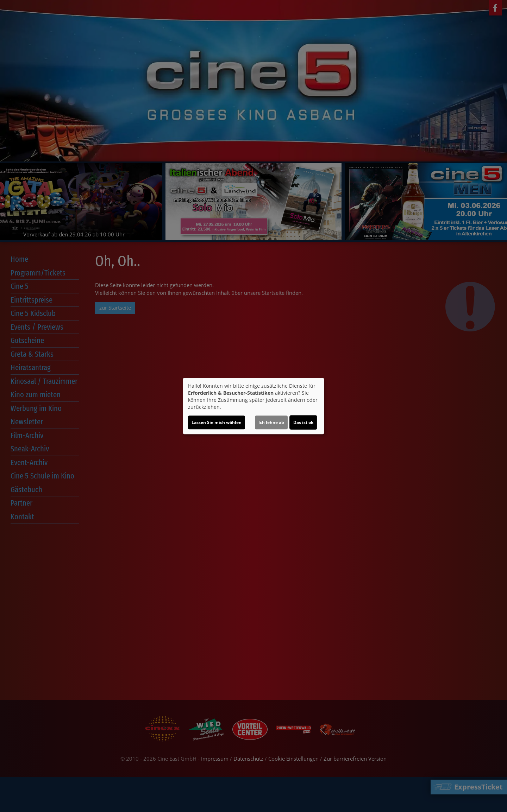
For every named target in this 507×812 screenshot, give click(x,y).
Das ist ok (303, 422)
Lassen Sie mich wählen (217, 422)
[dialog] (254, 406)
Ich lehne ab (271, 422)
